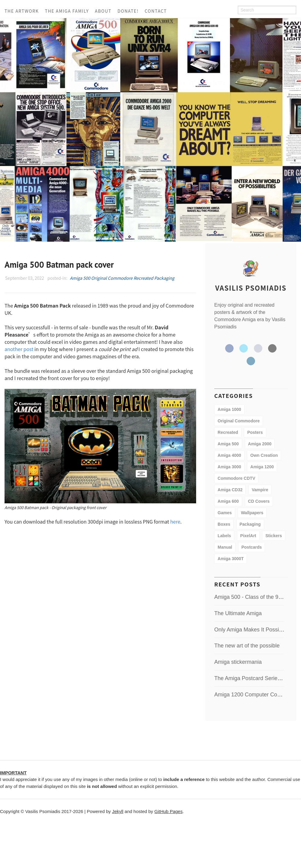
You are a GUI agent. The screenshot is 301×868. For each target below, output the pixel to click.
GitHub (258, 348)
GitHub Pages (168, 811)
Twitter (244, 348)
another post (19, 349)
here (175, 521)
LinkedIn (251, 361)
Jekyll (118, 811)
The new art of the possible (247, 646)
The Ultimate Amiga (238, 613)
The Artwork (22, 11)
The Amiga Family (67, 11)
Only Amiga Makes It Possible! (251, 630)
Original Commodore (112, 278)
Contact (156, 11)
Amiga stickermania (238, 662)
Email (272, 348)
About (103, 11)
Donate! (128, 11)
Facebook (229, 348)
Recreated (143, 278)
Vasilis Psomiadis (251, 288)
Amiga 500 (80, 278)
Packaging (164, 278)
